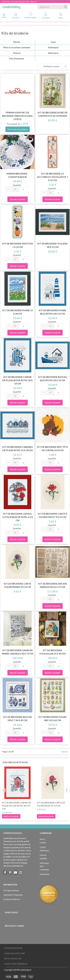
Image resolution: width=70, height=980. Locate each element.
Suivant (64, 752)
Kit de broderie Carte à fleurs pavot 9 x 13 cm (53, 515)
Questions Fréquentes (13, 895)
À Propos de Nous (11, 891)
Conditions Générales (16, 964)
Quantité (17, 185)
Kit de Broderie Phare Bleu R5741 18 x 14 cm (52, 312)
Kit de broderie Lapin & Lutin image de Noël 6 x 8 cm (18, 517)
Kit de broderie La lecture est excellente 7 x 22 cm (52, 177)
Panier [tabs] (61, 16)
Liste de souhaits (31, 15)
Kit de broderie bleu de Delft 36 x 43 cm (18, 719)
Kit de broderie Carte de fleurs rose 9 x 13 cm (51, 804)
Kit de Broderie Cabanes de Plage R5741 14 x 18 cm (18, 449)
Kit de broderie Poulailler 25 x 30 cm (52, 652)
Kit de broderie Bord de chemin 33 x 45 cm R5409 (53, 114)
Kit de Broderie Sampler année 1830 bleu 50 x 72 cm (17, 652)
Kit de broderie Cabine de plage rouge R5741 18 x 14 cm (17, 806)
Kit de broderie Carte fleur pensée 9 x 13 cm (17, 585)
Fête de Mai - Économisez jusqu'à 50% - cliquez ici (20, 2)
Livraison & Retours (12, 899)
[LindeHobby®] (11, 6)
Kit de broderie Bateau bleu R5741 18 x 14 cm (53, 379)
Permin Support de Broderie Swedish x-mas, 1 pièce (18, 116)
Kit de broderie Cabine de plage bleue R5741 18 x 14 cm (17, 380)
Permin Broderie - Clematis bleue (18, 175)
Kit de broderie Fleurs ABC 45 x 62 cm (53, 719)
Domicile (16, 15)
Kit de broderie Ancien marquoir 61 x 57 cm (53, 585)
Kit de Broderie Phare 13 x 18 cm (18, 312)
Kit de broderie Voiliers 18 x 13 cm (52, 245)
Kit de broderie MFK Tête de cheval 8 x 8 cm (52, 449)
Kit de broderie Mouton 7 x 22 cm (18, 245)
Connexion (46, 16)
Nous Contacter (13, 959)
